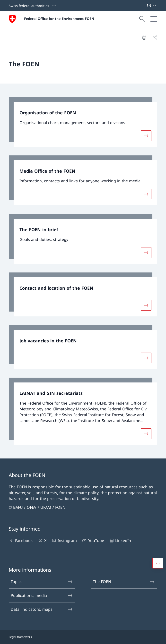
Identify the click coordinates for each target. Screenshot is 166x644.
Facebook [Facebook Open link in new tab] (21, 541)
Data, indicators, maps (42, 609)
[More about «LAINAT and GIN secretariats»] (146, 434)
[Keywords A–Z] (144, 6)
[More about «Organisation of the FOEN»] (146, 136)
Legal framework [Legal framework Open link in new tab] (20, 637)
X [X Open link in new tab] (42, 541)
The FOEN (124, 582)
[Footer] (83, 637)
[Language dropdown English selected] (151, 6)
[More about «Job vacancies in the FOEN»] (146, 358)
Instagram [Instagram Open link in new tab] (64, 541)
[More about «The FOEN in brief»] (146, 253)
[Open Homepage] (51, 19)
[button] (158, 563)
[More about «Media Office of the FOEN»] (146, 194)
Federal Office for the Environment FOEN (59, 19)
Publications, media (42, 595)
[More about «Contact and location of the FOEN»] (146, 305)
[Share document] (155, 37)
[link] (83, 122)
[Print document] (144, 37)
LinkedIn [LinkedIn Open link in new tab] (120, 541)
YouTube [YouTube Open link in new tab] (93, 541)
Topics (42, 582)
